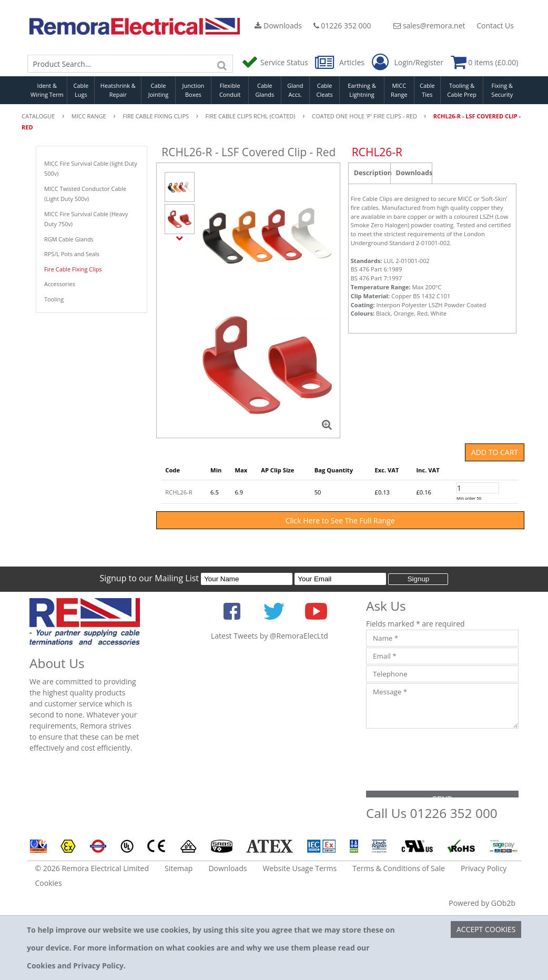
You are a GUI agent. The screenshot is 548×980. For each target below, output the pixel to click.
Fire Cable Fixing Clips (73, 269)
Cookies (49, 883)
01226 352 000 (342, 26)
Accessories (60, 284)
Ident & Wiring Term (47, 90)
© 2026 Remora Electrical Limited (92, 868)
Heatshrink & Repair (118, 90)
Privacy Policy (484, 868)
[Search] (222, 64)
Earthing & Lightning (362, 90)
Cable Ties (427, 90)
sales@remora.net (429, 26)
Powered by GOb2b (482, 903)
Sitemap (179, 868)
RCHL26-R (179, 492)
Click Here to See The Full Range (340, 521)
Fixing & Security (502, 90)
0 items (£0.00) (485, 62)
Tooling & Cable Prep (462, 90)
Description (372, 173)
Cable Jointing (159, 90)
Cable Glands (265, 90)
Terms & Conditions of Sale (399, 868)
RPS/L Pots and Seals (72, 254)
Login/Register (408, 63)
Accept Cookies (486, 929)
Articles (341, 62)
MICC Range (399, 90)
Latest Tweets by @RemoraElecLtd (270, 636)
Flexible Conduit (230, 90)
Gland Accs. (295, 90)
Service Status (276, 62)
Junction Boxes (194, 90)
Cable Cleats (325, 90)
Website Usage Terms (300, 868)
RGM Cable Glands (69, 239)
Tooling (54, 299)
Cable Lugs (81, 90)
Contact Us (495, 26)
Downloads (278, 26)
